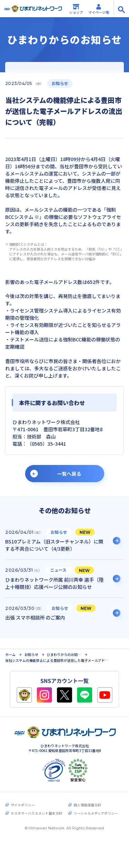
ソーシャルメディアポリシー (96, 803)
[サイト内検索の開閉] (121, 9)
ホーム (10, 644)
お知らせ (31, 644)
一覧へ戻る (69, 474)
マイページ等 (99, 9)
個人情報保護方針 (87, 795)
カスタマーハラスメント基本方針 (36, 803)
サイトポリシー (23, 795)
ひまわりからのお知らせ (64, 644)
